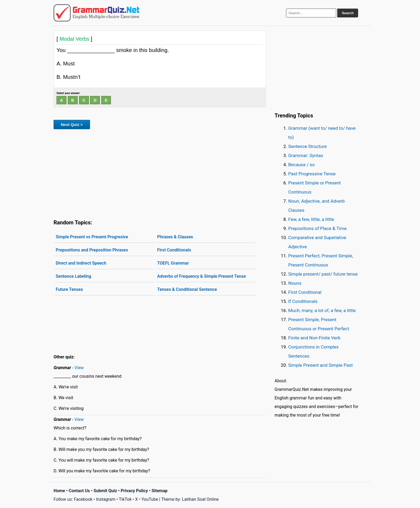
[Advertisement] (160, 173)
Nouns (295, 283)
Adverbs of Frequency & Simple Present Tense (202, 276)
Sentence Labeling (73, 276)
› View (78, 368)
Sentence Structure (307, 146)
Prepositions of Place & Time (317, 228)
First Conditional (305, 292)
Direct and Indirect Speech (81, 263)
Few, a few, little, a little (311, 219)
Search (348, 13)
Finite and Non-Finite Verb (314, 338)
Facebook (83, 499)
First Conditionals (174, 250)
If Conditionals (303, 301)
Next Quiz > (72, 125)
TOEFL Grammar (173, 263)
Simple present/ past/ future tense (323, 274)
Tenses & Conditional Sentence (187, 289)
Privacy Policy (134, 491)
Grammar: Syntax (306, 155)
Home (59, 491)
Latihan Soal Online (200, 499)
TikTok (125, 499)
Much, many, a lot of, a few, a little (322, 310)
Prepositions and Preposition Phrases (92, 250)
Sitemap (160, 491)
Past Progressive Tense (312, 174)
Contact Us (79, 491)
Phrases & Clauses (175, 237)
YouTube (150, 499)
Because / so (301, 165)
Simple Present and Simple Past (320, 365)
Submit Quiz (105, 491)
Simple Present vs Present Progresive (92, 237)
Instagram (106, 499)
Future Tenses (69, 289)
